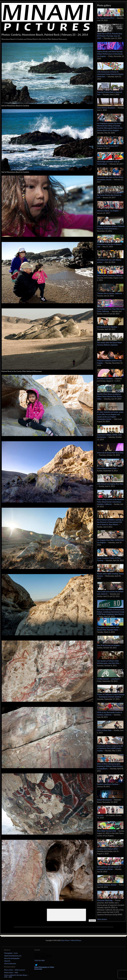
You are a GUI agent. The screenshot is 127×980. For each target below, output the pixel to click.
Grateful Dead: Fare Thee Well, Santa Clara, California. (111, 309)
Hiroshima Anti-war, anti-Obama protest (110, 260)
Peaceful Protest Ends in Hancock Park (110, 92)
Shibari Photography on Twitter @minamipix (44, 967)
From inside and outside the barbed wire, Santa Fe (110, 591)
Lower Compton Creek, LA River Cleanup (110, 558)
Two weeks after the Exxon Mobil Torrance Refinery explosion (110, 342)
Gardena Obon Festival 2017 (110, 145)
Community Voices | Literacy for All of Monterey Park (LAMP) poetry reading (110, 747)
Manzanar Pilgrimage (110, 899)
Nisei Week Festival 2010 (110, 830)
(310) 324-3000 (40, 960)
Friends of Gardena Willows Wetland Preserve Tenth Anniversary (111, 226)
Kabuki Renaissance (110, 798)
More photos (102, 919)
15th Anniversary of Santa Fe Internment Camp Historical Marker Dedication (110, 73)
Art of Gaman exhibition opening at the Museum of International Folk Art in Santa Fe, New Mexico (110, 521)
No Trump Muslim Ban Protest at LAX (110, 195)
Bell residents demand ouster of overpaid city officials (110, 867)
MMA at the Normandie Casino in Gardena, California (110, 712)
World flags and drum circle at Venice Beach (110, 161)
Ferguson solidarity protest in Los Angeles (110, 360)
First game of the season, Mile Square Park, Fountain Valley (110, 627)
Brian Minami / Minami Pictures (71, 940)
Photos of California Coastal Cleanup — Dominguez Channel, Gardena (111, 694)
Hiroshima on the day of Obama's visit (110, 244)
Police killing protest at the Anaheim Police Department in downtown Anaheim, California (110, 500)
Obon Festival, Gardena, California (110, 274)
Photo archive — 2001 (11, 972)
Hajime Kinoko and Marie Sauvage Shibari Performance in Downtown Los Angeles (110, 53)
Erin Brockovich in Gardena (110, 326)
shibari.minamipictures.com (13, 956)
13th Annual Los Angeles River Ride (110, 483)
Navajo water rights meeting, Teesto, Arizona (111, 573)
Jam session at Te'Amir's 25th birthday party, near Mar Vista (110, 661)
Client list (7, 961)
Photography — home (11, 953)
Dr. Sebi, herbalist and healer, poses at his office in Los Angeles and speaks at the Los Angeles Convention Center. (110, 414)
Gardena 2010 (110, 848)
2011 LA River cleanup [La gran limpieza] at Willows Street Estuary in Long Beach (110, 765)
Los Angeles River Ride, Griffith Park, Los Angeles (111, 540)
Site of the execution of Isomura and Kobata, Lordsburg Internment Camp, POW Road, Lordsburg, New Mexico (111, 611)
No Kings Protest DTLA (110, 17)
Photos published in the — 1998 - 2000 (16, 976)
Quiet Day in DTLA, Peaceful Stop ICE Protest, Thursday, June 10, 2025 (110, 35)
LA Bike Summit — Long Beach (110, 677)
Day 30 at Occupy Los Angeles (110, 644)
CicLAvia (110, 814)
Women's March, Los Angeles (110, 209)
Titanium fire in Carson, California (110, 292)
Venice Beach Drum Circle (110, 467)
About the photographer (12, 958)
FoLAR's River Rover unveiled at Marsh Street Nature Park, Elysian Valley (110, 395)
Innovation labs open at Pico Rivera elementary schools (110, 177)
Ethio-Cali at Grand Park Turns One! (110, 451)
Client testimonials (10, 964)
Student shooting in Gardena (110, 783)
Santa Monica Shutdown (110, 106)
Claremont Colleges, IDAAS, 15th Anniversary (110, 435)
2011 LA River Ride (110, 729)
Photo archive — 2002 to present (15, 970)
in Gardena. (110, 377)
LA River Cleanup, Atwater (110, 883)
